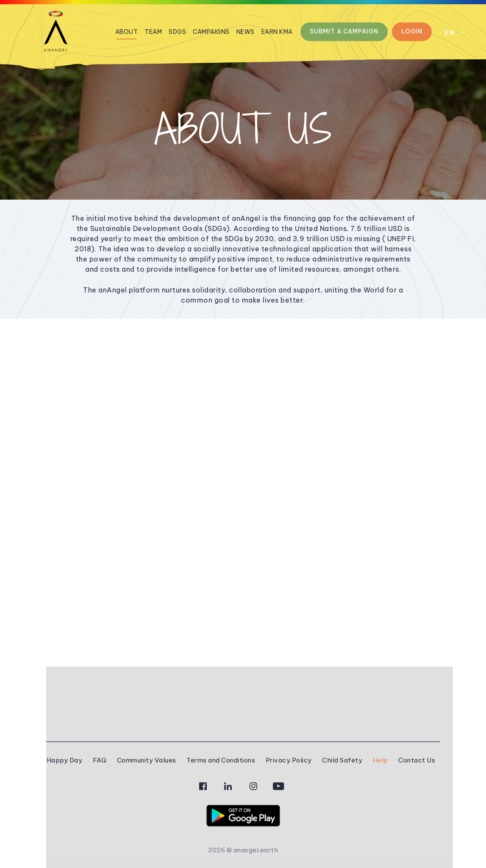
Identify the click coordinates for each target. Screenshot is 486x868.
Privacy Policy (289, 760)
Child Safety (342, 760)
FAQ (100, 760)
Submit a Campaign (344, 31)
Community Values (147, 760)
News (246, 32)
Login (412, 31)
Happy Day (65, 760)
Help (380, 760)
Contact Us (417, 760)
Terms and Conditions (221, 760)
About (127, 32)
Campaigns (211, 32)
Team (153, 32)
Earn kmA (277, 32)
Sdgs (177, 32)
